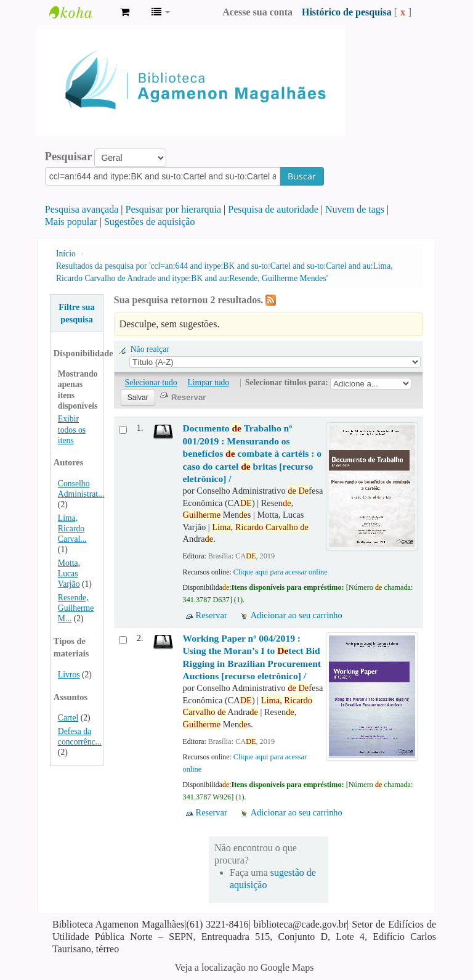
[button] (125, 12)
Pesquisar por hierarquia (174, 209)
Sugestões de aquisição (150, 222)
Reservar (212, 615)
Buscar (302, 176)
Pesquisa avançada (82, 209)
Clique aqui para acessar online (281, 572)
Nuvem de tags (355, 209)
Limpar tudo (209, 382)
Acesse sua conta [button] (257, 12)
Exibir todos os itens (72, 429)
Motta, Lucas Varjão (69, 574)
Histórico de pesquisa (347, 12)
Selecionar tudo (151, 382)
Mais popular (71, 222)
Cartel (68, 718)
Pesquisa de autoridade (273, 209)
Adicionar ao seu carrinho (297, 615)
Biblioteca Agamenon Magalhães (80, 12)
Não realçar (150, 349)
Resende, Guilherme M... (76, 608)
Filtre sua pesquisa (77, 313)
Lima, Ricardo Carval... (72, 529)
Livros (69, 675)
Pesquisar (69, 157)
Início (66, 254)
